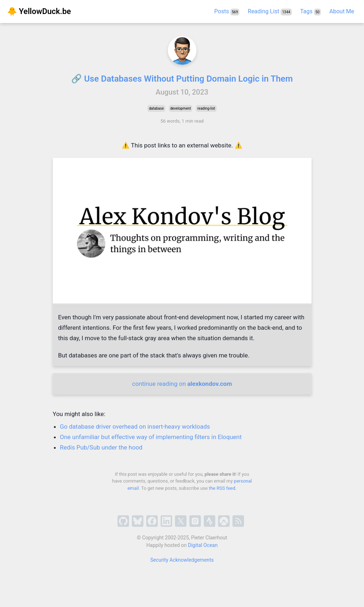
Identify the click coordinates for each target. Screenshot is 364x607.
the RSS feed (222, 488)
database (156, 108)
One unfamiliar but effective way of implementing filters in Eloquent (151, 437)
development (181, 108)
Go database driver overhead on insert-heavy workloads (135, 426)
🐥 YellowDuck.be (39, 11)
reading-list (206, 108)
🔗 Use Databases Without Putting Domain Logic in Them (182, 79)
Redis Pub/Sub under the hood (101, 447)
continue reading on (182, 384)
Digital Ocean (203, 545)
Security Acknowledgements (182, 560)
